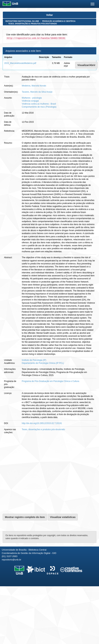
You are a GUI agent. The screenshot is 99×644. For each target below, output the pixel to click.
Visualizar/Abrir (86, 65)
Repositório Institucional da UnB (22, 21)
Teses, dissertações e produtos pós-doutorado (33, 24)
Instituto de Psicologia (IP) (34, 360)
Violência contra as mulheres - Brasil (39, 104)
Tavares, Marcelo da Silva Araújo (37, 92)
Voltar (50, 15)
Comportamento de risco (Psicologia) (39, 107)
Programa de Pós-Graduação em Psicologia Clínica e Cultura (50, 381)
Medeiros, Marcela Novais (34, 86)
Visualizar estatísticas (63, 517)
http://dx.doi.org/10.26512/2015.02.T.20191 (42, 423)
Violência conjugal (30, 101)
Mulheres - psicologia (32, 98)
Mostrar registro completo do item (25, 517)
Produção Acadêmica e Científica (59, 21)
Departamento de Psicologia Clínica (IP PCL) (43, 363)
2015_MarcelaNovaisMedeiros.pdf (20, 63)
